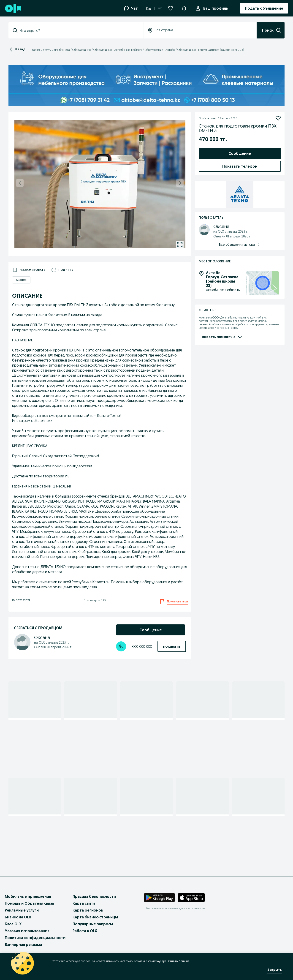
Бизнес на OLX (18, 917)
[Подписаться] (278, 118)
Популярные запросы (93, 924)
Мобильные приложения (28, 896)
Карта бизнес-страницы (95, 917)
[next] (180, 183)
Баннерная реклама (23, 945)
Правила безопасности (94, 896)
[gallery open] (180, 245)
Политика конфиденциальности (35, 938)
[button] (184, 8)
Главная (36, 50)
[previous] (20, 183)
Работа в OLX (85, 931)
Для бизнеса (62, 50)
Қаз (149, 8)
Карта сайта (84, 903)
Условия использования (27, 931)
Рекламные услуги (22, 910)
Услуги (47, 50)
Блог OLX (13, 924)
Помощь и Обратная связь (30, 903)
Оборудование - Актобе (160, 50)
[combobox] (79, 30)
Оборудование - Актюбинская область (118, 50)
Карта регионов (88, 910)
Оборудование (82, 50)
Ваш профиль (215, 8)
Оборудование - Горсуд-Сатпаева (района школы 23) (211, 50)
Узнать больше (179, 961)
